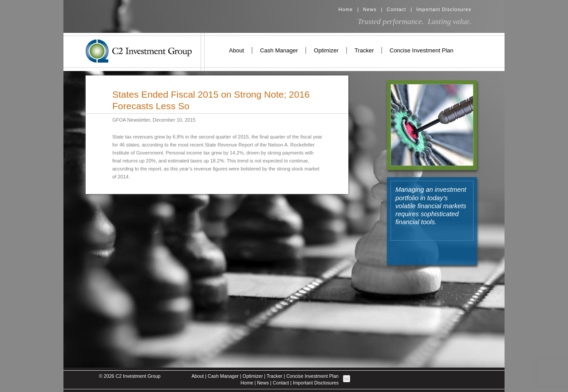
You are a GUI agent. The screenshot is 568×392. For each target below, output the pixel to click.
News (370, 9)
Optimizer (326, 50)
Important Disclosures (444, 9)
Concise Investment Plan (422, 50)
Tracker (364, 50)
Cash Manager (279, 50)
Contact (396, 9)
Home (346, 9)
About (237, 50)
